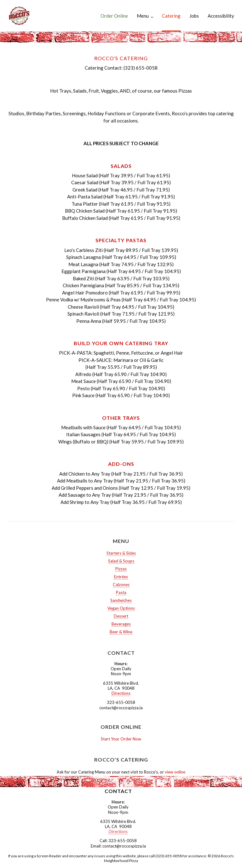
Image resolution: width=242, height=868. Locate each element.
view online (175, 772)
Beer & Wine (121, 632)
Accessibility (221, 16)
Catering (171, 16)
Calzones (121, 585)
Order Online (114, 16)
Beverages (121, 624)
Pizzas (121, 569)
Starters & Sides (121, 553)
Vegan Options (121, 608)
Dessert (121, 616)
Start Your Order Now (121, 739)
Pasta (121, 592)
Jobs (194, 16)
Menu (143, 16)
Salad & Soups (121, 561)
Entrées (121, 577)
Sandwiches (121, 600)
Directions (121, 693)
